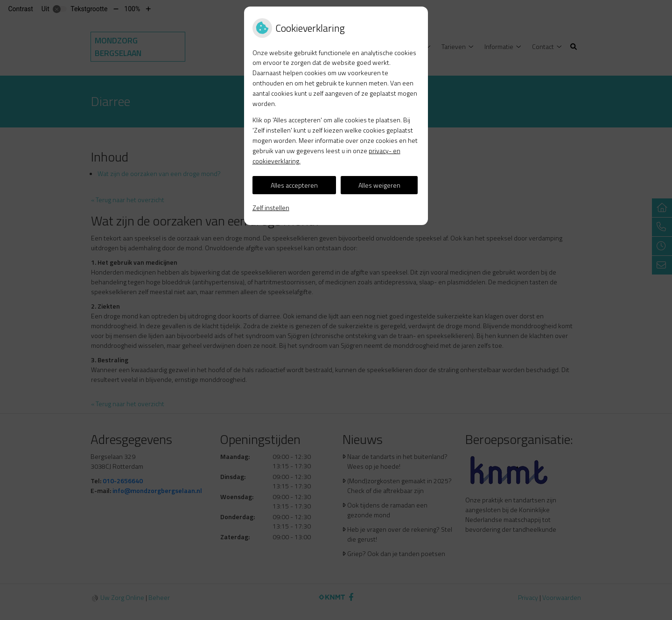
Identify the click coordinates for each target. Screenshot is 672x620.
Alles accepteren (294, 185)
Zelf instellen (271, 208)
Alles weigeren (379, 185)
